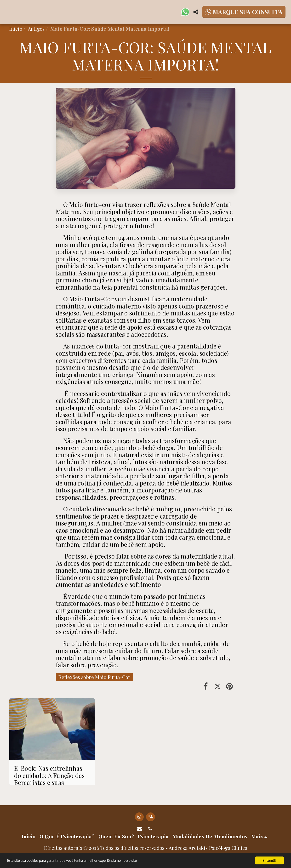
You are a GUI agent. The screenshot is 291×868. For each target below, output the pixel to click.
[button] (185, 12)
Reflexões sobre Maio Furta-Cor (94, 677)
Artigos (36, 29)
